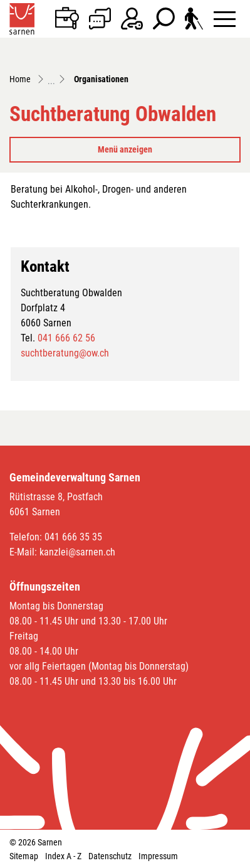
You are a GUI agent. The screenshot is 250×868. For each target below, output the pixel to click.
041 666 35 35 (73, 537)
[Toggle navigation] (225, 19)
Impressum (158, 856)
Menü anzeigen (125, 149)
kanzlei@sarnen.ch (77, 552)
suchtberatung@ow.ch (65, 353)
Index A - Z (63, 856)
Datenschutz (110, 856)
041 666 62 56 (66, 338)
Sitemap (24, 856)
